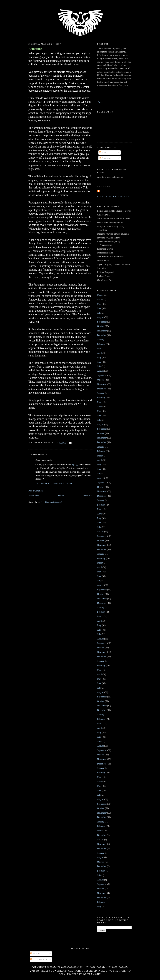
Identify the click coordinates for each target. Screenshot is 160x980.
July (99, 313)
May (99, 304)
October (101, 326)
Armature (35, 49)
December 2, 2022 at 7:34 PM (54, 483)
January (101, 340)
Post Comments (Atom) (51, 502)
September (102, 322)
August (100, 317)
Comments (105, 158)
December (102, 335)
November (102, 331)
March (100, 295)
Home (61, 496)
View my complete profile (113, 197)
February (101, 344)
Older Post (88, 496)
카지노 (75, 465)
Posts (103, 152)
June (99, 308)
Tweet (100, 102)
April (100, 299)
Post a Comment (36, 491)
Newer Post (34, 496)
